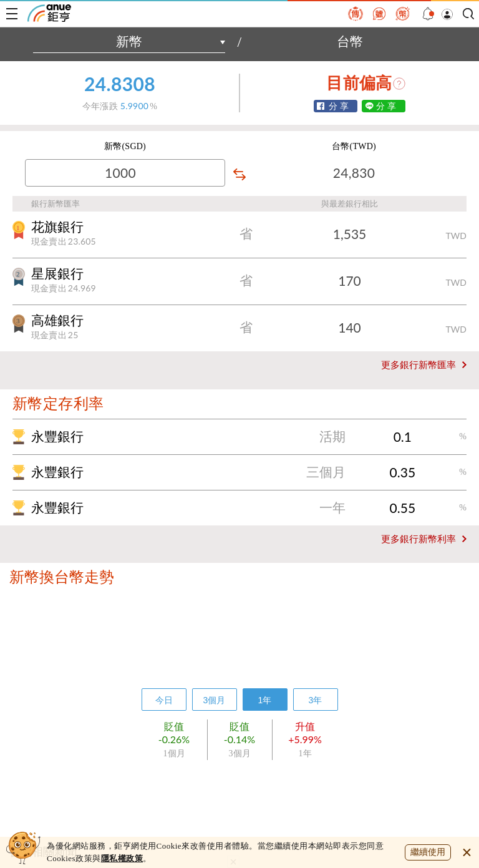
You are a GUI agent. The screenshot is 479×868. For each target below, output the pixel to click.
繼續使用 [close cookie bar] (428, 852)
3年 (316, 700)
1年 (265, 700)
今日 (164, 700)
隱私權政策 (122, 858)
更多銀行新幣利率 (419, 539)
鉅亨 (49, 13)
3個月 (215, 700)
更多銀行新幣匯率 (419, 365)
